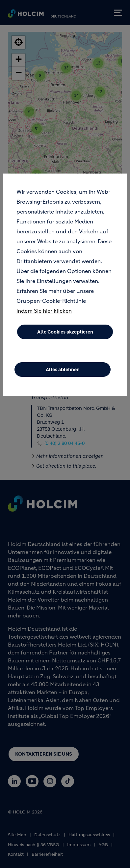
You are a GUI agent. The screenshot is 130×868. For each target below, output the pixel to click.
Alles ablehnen (63, 370)
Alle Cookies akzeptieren (65, 332)
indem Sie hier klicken (44, 311)
